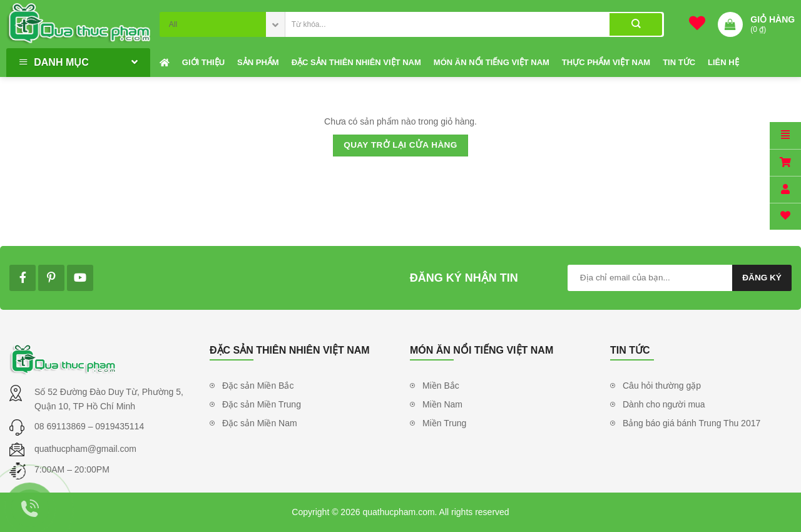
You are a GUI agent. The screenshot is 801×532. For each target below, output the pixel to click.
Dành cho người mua (664, 404)
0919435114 (120, 426)
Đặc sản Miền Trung (262, 404)
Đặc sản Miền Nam (260, 423)
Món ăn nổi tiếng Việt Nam (492, 62)
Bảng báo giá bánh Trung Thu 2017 (691, 423)
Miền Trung (444, 423)
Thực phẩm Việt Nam (606, 62)
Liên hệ (723, 62)
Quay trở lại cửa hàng (400, 145)
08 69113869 (61, 426)
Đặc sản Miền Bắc (258, 386)
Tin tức (679, 62)
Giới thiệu (203, 62)
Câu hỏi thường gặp (662, 386)
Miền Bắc (441, 386)
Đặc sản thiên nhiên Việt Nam (356, 62)
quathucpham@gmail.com (85, 449)
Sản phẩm (258, 62)
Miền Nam (442, 404)
